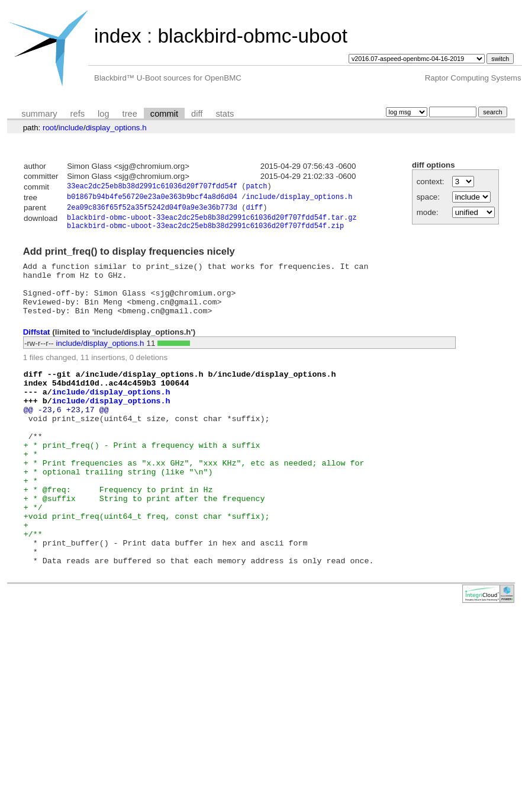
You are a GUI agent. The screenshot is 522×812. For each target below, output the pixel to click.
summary (39, 114)
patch (256, 187)
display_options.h (116, 128)
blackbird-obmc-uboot (252, 36)
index (118, 36)
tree (130, 114)
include (71, 128)
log (104, 114)
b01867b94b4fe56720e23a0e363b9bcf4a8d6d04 (152, 199)
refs (78, 114)
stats (225, 114)
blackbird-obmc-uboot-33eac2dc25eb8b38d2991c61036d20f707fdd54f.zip (205, 232)
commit (164, 114)
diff (197, 114)
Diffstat (37, 349)
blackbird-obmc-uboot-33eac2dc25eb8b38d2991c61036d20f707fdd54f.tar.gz (212, 222)
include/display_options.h (299, 199)
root (49, 128)
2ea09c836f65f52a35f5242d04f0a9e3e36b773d (152, 211)
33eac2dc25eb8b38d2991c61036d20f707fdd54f (152, 187)
